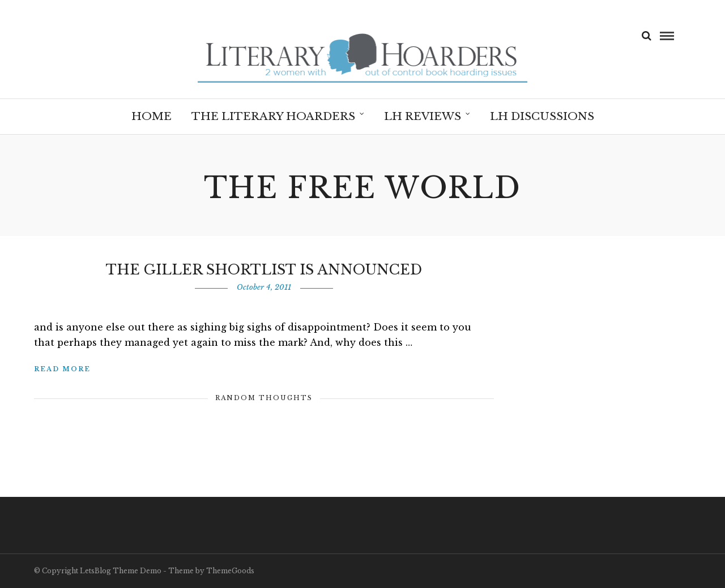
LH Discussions (542, 116)
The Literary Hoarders (273, 116)
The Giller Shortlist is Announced (264, 270)
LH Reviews (423, 116)
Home (152, 116)
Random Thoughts (264, 398)
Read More (62, 369)
